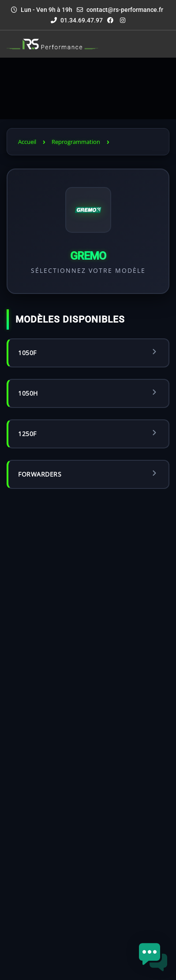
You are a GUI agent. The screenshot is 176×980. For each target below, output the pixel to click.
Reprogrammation (76, 142)
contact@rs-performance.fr (125, 10)
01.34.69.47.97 (77, 20)
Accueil (27, 142)
